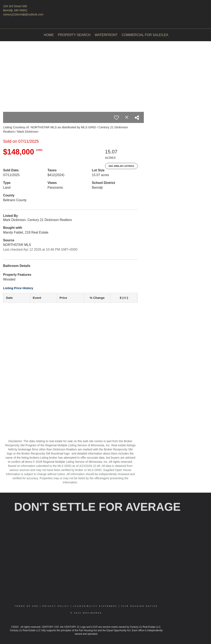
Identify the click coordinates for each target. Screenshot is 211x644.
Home (49, 35)
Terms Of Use (27, 606)
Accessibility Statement (95, 606)
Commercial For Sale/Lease (147, 35)
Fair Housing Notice (140, 606)
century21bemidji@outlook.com (23, 14)
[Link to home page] (105, 9)
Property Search (74, 35)
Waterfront (106, 35)
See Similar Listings (121, 166)
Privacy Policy (56, 606)
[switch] (116, 118)
